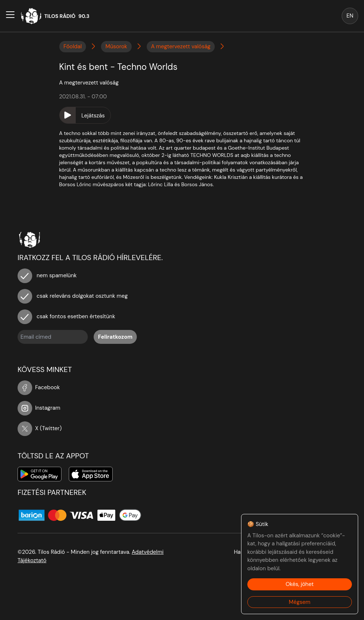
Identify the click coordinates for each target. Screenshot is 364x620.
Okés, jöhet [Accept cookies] (300, 584)
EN (350, 16)
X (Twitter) (40, 428)
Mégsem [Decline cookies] (300, 602)
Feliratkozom (115, 337)
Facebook (39, 387)
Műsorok (116, 46)
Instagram (39, 408)
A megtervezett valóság (181, 46)
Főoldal (73, 46)
